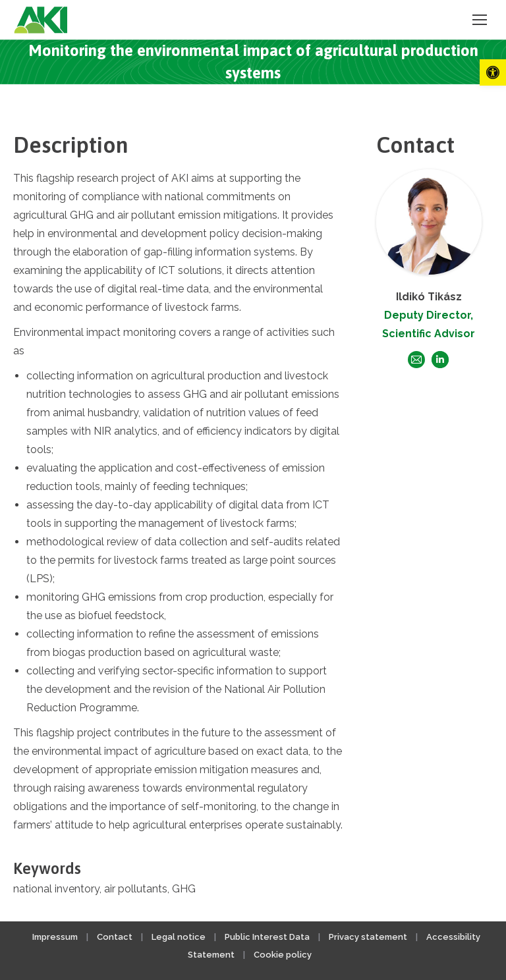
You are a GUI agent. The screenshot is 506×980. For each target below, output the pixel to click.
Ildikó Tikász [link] (429, 297)
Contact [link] (115, 937)
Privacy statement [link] (368, 937)
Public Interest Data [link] (267, 937)
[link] (493, 72)
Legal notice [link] (180, 937)
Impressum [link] (55, 937)
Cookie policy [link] (283, 955)
